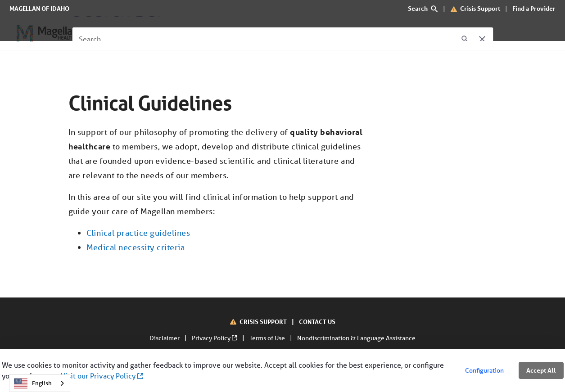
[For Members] (123, 33)
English (33, 383)
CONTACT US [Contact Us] (317, 322)
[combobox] (40, 383)
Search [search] (423, 8)
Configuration (484, 370)
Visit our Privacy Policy (102, 376)
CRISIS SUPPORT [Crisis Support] (264, 322)
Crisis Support (480, 8)
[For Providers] (181, 33)
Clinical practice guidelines (138, 233)
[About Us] (231, 33)
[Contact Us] (278, 33)
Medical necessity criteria (136, 247)
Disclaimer (165, 338)
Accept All (541, 370)
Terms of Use (268, 338)
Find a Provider (534, 8)
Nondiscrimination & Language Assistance (356, 338)
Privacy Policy (215, 338)
